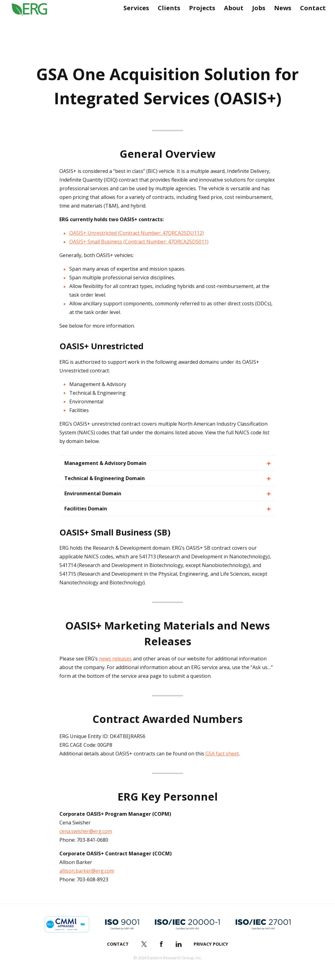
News (280, 21)
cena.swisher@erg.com (86, 831)
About (231, 21)
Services (134, 21)
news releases (115, 659)
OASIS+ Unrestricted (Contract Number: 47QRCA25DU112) (137, 233)
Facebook (161, 944)
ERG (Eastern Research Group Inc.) (34, 21)
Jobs (256, 21)
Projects (200, 21)
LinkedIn (178, 944)
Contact (310, 21)
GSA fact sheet (222, 754)
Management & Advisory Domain (105, 463)
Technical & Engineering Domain (105, 478)
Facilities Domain (86, 509)
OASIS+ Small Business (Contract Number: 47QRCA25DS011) (139, 242)
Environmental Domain (93, 493)
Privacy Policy (211, 944)
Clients (167, 21)
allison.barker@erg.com (87, 871)
